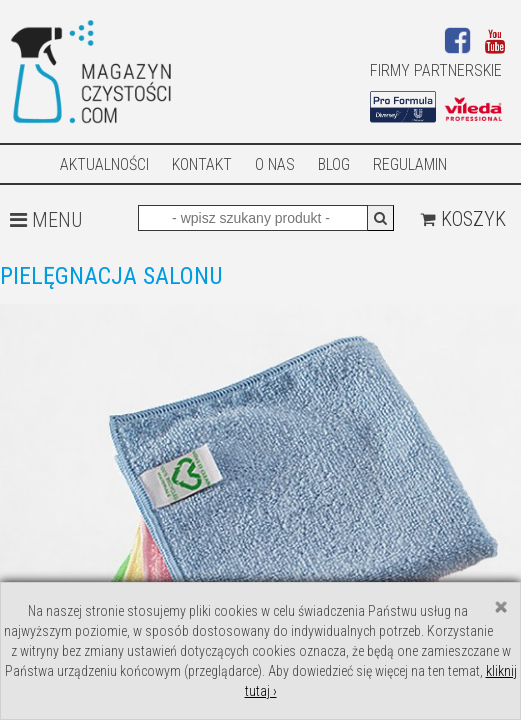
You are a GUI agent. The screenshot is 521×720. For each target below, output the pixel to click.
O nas (275, 164)
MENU (46, 220)
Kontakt (202, 164)
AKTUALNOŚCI (104, 164)
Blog (334, 164)
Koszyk (463, 219)
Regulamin (410, 164)
